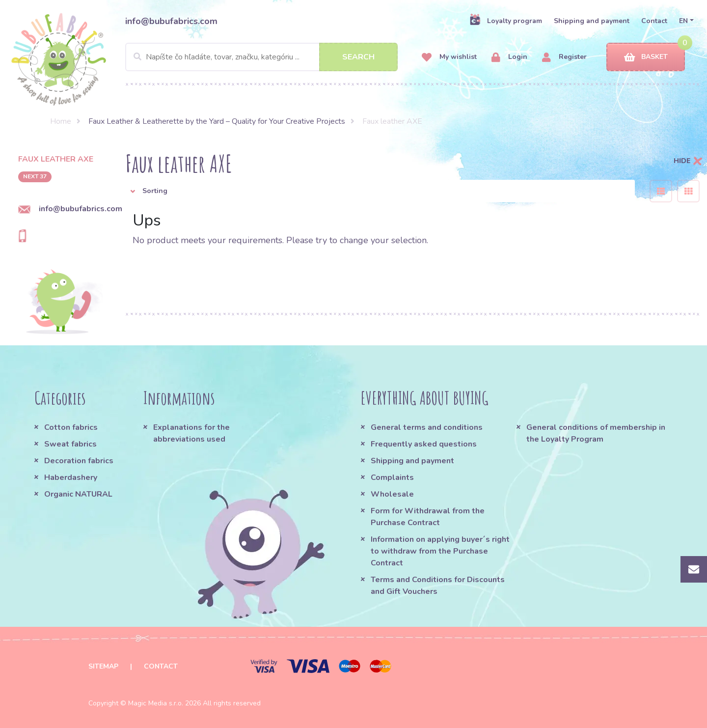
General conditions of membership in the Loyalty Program (596, 433)
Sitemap (103, 666)
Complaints (392, 477)
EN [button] (683, 21)
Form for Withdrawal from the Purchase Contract (428, 517)
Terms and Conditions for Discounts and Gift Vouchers (438, 586)
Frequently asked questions (424, 444)
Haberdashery (71, 477)
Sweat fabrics (70, 444)
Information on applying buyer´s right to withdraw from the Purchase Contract (440, 551)
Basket (646, 57)
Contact (654, 21)
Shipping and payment (592, 21)
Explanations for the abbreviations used (191, 433)
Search (358, 57)
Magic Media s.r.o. (156, 703)
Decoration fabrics (79, 461)
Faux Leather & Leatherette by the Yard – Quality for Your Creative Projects (217, 121)
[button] (380, 191)
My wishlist (449, 57)
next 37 (35, 176)
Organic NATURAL (78, 494)
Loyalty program (506, 21)
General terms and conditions (427, 427)
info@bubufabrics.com (171, 21)
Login (509, 57)
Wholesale (392, 494)
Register (564, 57)
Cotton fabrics (71, 427)
